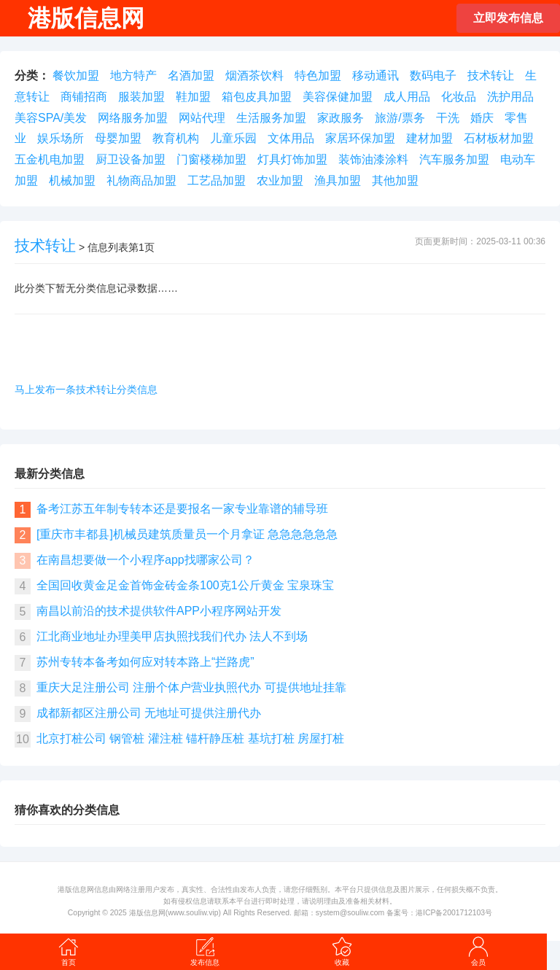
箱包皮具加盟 (257, 97)
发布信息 (205, 951)
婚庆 (482, 118)
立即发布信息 (508, 18)
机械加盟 (72, 181)
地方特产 (133, 75)
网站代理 (202, 118)
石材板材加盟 (499, 138)
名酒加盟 (191, 75)
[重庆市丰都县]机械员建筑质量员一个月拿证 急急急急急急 (187, 534)
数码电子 (433, 75)
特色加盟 (318, 75)
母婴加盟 (118, 138)
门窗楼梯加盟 (211, 159)
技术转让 (491, 75)
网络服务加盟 (133, 118)
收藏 (342, 951)
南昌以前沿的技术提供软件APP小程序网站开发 (159, 611)
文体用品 (291, 138)
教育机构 (176, 138)
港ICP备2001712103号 (454, 913)
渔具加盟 (338, 181)
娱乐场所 (61, 138)
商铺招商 (84, 97)
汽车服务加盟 (454, 159)
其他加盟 (395, 181)
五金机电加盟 (50, 159)
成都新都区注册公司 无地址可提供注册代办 (149, 713)
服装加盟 (141, 97)
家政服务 (341, 118)
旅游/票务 (400, 118)
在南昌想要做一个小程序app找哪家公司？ (145, 560)
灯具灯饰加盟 (292, 159)
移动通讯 (376, 75)
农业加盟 (280, 181)
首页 (69, 951)
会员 (478, 951)
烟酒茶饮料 (254, 75)
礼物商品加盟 (141, 181)
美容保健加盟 (338, 97)
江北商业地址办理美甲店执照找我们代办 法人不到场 (172, 636)
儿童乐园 (233, 138)
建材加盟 (429, 138)
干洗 (448, 118)
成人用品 (407, 97)
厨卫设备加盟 (131, 159)
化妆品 (459, 97)
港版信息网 (147, 913)
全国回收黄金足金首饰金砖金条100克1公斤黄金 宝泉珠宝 (185, 585)
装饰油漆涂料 (373, 159)
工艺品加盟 (217, 181)
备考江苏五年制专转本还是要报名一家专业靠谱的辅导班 (182, 509)
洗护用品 (510, 97)
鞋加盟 (193, 97)
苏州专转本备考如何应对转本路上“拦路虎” (145, 662)
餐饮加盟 (76, 75)
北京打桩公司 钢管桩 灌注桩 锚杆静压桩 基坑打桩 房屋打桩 (190, 738)
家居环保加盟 (360, 138)
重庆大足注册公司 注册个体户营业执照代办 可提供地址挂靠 (191, 687)
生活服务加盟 (271, 118)
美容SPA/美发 (51, 118)
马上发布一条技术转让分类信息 (86, 389)
